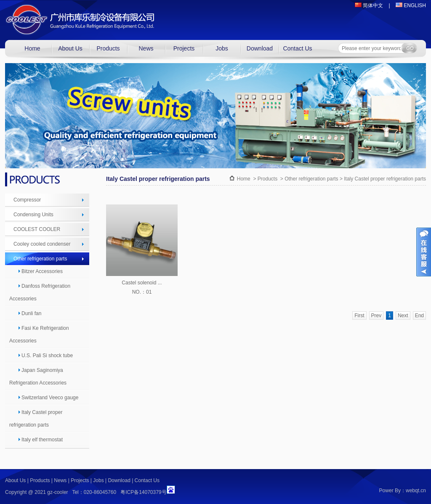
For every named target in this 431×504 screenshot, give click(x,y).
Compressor (27, 200)
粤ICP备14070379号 (143, 492)
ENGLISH (411, 5)
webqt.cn (416, 491)
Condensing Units (33, 215)
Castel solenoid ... (142, 283)
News (146, 48)
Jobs (222, 48)
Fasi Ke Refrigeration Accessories (39, 334)
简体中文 (369, 5)
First (359, 316)
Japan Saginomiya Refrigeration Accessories (38, 377)
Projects (184, 48)
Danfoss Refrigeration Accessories (40, 292)
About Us (70, 48)
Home (32, 48)
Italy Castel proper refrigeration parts (36, 419)
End (419, 316)
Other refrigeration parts (40, 259)
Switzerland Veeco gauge (48, 398)
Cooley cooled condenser (42, 244)
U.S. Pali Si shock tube (45, 355)
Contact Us (297, 48)
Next (403, 316)
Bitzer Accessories (40, 271)
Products (108, 48)
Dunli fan (29, 313)
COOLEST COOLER (37, 229)
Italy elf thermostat (40, 440)
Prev (376, 316)
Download (260, 48)
